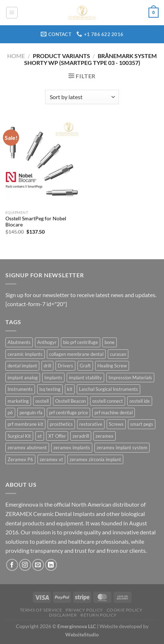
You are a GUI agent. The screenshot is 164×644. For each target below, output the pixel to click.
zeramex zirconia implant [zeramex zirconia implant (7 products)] (95, 459)
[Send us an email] (38, 565)
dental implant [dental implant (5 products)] (22, 366)
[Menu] (12, 13)
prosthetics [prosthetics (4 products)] (61, 424)
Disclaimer (63, 615)
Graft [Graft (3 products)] (85, 366)
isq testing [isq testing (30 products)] (50, 389)
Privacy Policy (84, 610)
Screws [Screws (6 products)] (116, 424)
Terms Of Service (41, 610)
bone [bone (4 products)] (110, 342)
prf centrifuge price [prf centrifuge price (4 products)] (68, 413)
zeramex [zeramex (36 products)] (105, 436)
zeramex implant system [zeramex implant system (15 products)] (122, 447)
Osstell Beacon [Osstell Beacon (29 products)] (70, 401)
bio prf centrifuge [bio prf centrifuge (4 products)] (81, 342)
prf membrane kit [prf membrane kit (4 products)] (25, 424)
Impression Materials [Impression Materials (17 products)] (130, 378)
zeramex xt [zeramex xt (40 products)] (51, 459)
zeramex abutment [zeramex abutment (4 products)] (27, 447)
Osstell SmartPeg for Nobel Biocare (36, 222)
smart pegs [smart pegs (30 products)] (142, 424)
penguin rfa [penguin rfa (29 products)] (31, 413)
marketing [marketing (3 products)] (18, 401)
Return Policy (99, 615)
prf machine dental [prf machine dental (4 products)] (114, 413)
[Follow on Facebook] (12, 565)
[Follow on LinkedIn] (51, 565)
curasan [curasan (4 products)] (118, 354)
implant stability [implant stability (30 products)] (85, 378)
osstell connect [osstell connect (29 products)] (108, 401)
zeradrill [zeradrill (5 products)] (81, 436)
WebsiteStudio (82, 634)
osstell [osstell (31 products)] (42, 401)
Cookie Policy (125, 610)
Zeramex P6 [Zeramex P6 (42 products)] (20, 459)
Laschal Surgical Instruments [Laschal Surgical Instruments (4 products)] (108, 389)
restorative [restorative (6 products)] (91, 424)
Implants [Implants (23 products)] (53, 378)
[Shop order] (82, 97)
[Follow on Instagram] (25, 565)
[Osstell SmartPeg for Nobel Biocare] (42, 162)
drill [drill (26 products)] (47, 366)
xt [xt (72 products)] (40, 436)
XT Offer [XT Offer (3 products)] (57, 436)
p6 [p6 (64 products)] (10, 413)
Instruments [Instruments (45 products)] (20, 389)
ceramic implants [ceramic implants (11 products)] (25, 354)
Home (16, 56)
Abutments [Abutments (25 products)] (19, 342)
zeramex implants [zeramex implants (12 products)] (72, 447)
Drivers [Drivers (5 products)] (65, 366)
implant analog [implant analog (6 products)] (23, 378)
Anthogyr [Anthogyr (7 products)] (47, 342)
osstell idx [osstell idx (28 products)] (140, 401)
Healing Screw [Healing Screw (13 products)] (112, 366)
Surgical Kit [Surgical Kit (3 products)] (19, 436)
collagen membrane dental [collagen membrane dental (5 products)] (76, 354)
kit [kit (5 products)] (70, 389)
